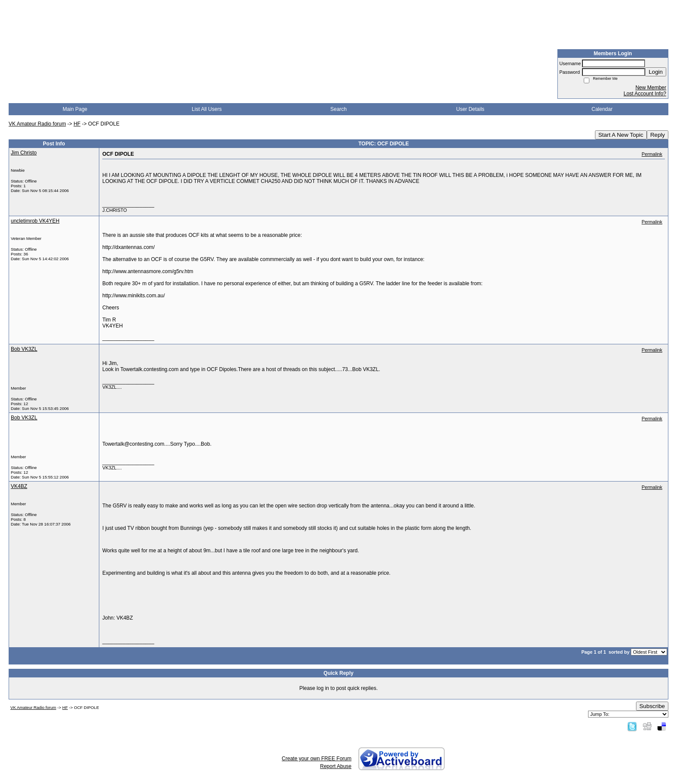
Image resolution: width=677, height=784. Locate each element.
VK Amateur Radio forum (37, 124)
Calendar (602, 109)
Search (338, 109)
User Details (470, 109)
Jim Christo (24, 153)
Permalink (652, 154)
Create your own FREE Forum (317, 759)
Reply (658, 135)
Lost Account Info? (645, 94)
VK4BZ (19, 486)
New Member (651, 88)
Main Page (75, 109)
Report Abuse (336, 766)
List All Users (207, 109)
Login (656, 72)
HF (77, 124)
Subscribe (652, 706)
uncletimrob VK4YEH (35, 221)
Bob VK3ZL (24, 349)
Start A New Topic (621, 135)
